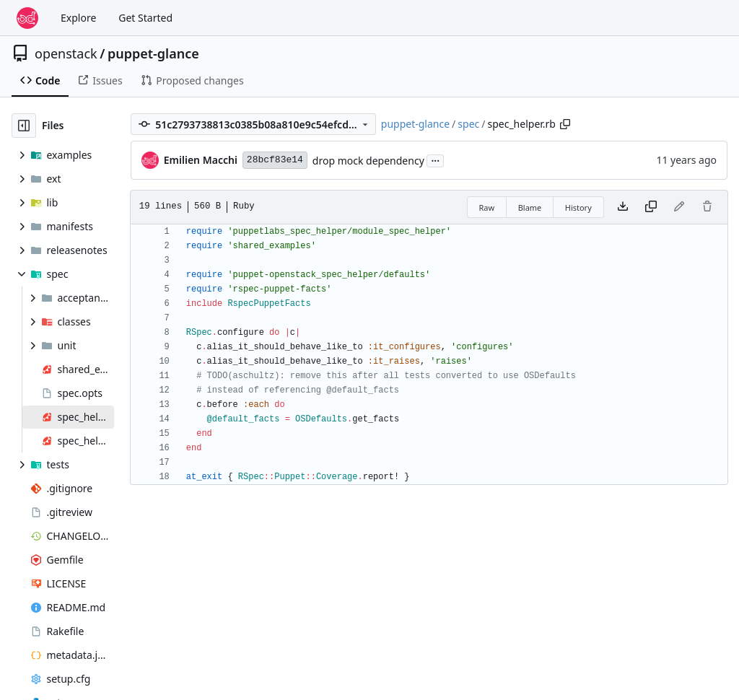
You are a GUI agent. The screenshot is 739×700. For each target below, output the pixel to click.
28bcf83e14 (275, 160)
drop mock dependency (368, 161)
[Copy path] (565, 124)
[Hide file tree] (24, 126)
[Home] (27, 18)
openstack (66, 53)
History (578, 207)
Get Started (145, 18)
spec (468, 124)
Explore (78, 18)
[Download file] (623, 207)
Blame (530, 207)
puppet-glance (153, 53)
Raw (487, 207)
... (435, 159)
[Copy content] (651, 207)
